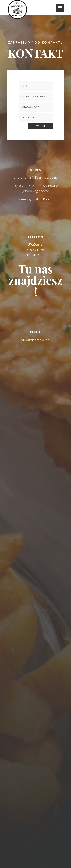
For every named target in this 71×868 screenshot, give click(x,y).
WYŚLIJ (40, 126)
